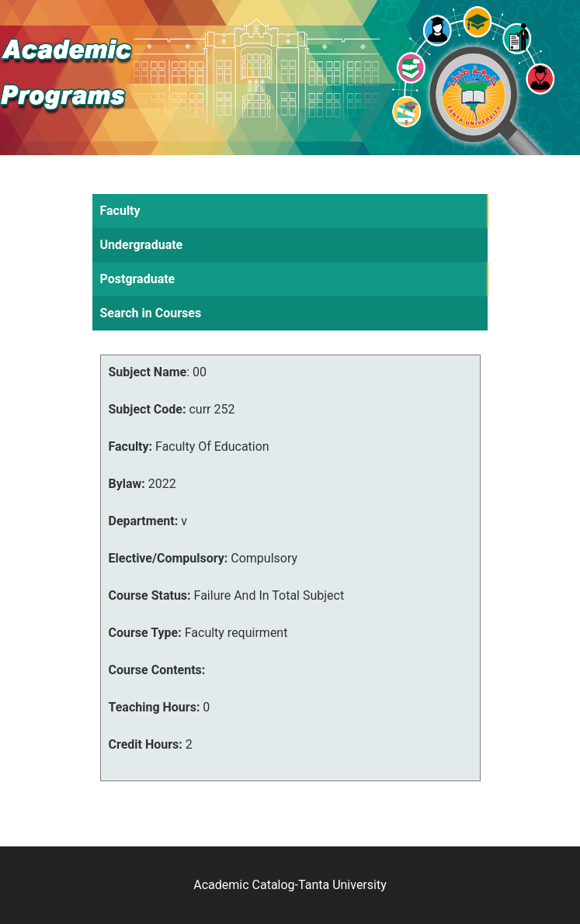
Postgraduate (138, 279)
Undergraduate (142, 245)
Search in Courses (151, 313)
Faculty (120, 211)
